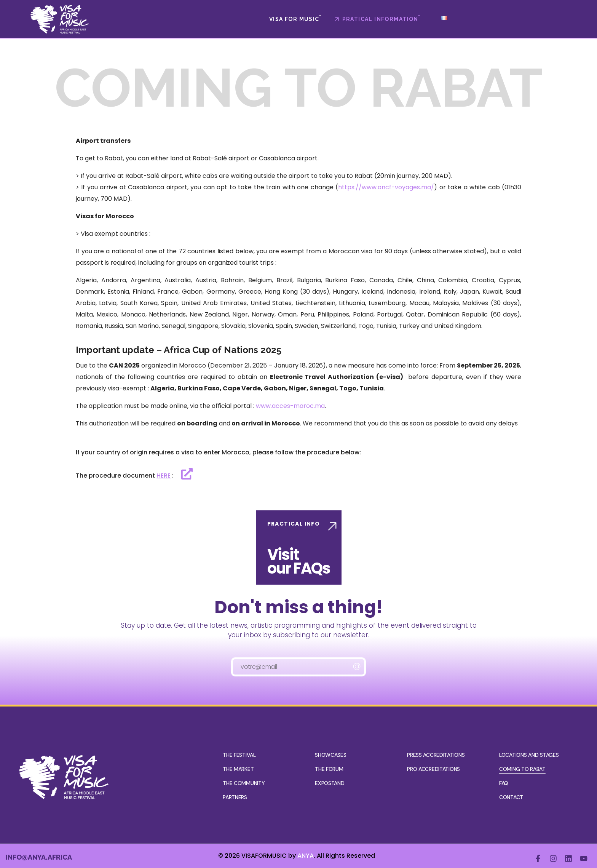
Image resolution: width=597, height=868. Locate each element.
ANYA (306, 856)
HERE (164, 476)
